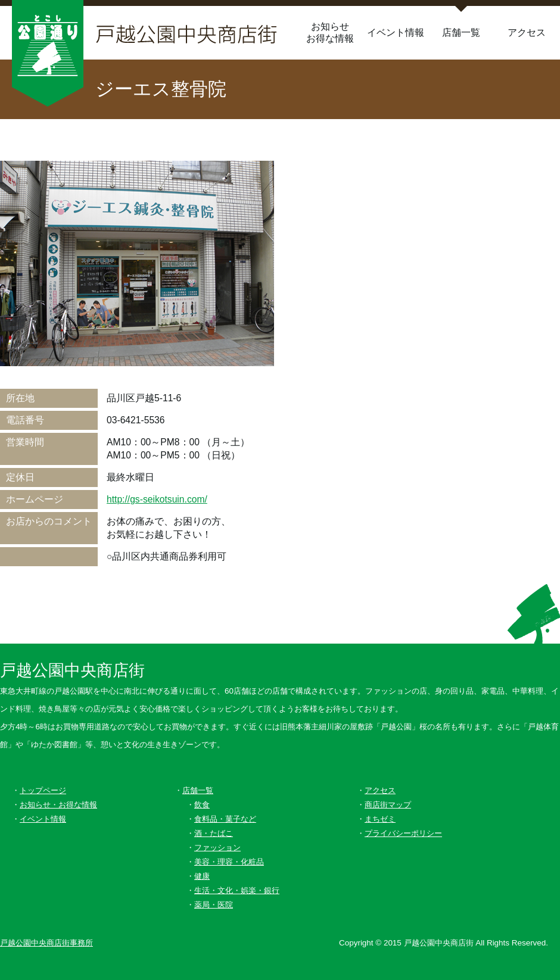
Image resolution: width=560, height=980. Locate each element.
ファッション (217, 848)
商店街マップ (388, 805)
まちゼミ (380, 819)
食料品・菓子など (225, 819)
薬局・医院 (214, 905)
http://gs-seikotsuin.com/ (157, 499)
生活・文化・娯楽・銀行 (237, 890)
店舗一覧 (461, 32)
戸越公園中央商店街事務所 (46, 943)
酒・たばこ (214, 833)
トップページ (43, 790)
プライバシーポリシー (403, 833)
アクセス (527, 32)
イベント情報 (396, 32)
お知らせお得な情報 (330, 32)
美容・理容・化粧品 (229, 862)
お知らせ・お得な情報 (58, 805)
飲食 (202, 805)
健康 (202, 876)
